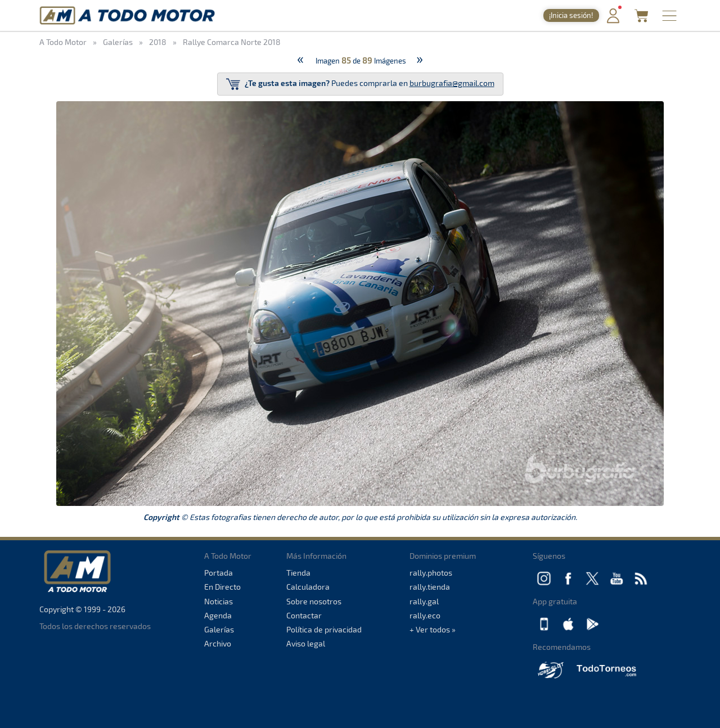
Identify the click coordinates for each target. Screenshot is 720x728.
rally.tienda (430, 587)
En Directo (222, 587)
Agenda (218, 615)
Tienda (298, 573)
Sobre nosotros (314, 601)
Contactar (304, 615)
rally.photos (431, 573)
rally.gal (424, 601)
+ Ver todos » (433, 629)
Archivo (218, 643)
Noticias (219, 601)
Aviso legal (306, 643)
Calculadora (308, 587)
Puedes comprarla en (360, 84)
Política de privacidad (324, 629)
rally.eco (425, 615)
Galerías (219, 629)
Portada (219, 573)
